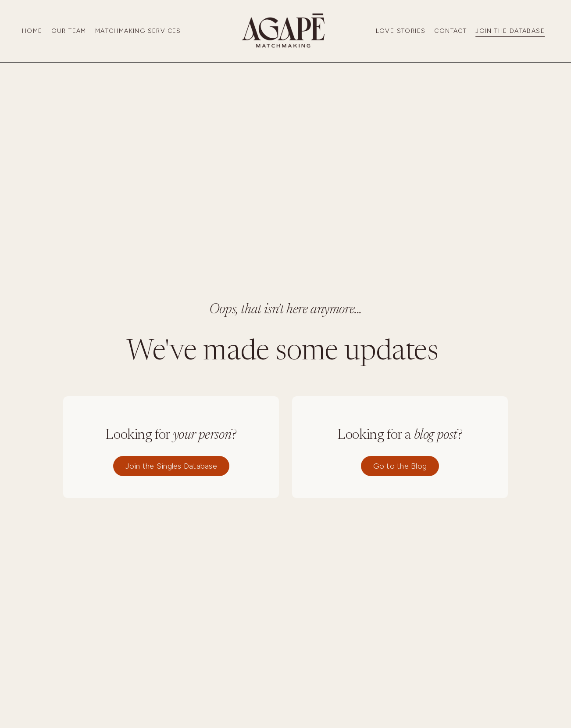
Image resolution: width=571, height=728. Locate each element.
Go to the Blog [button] (400, 466)
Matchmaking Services (138, 31)
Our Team (69, 31)
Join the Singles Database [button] (171, 466)
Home (32, 31)
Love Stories (401, 31)
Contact (450, 31)
